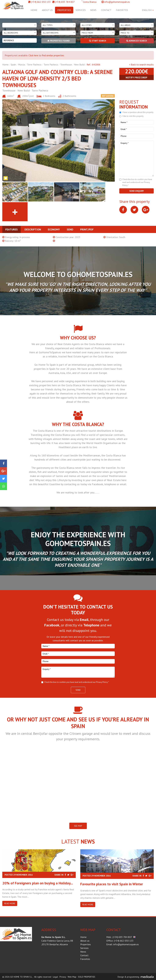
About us (47, 10)
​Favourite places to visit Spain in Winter (112, 884)
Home (34, 10)
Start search (98, 41)
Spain (13, 64)
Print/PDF (87, 229)
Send (70, 229)
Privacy (63, 977)
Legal (55, 977)
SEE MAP (78, 826)
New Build (79, 64)
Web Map (72, 977)
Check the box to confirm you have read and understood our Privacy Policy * (137, 182)
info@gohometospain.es (117, 2)
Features (12, 229)
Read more (10, 903)
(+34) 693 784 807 (65, 2)
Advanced (137, 41)
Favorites (122, 10)
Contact (106, 10)
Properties (64, 10)
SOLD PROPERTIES (87, 977)
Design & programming (128, 977)
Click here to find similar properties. (46, 55)
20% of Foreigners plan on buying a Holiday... (38, 883)
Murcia (21, 64)
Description (33, 229)
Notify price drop (136, 77)
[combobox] (19, 25)
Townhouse (66, 64)
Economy (54, 229)
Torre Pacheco (34, 64)
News (93, 10)
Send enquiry (137, 191)
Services (81, 10)
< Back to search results (141, 64)
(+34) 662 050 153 (41, 2)
